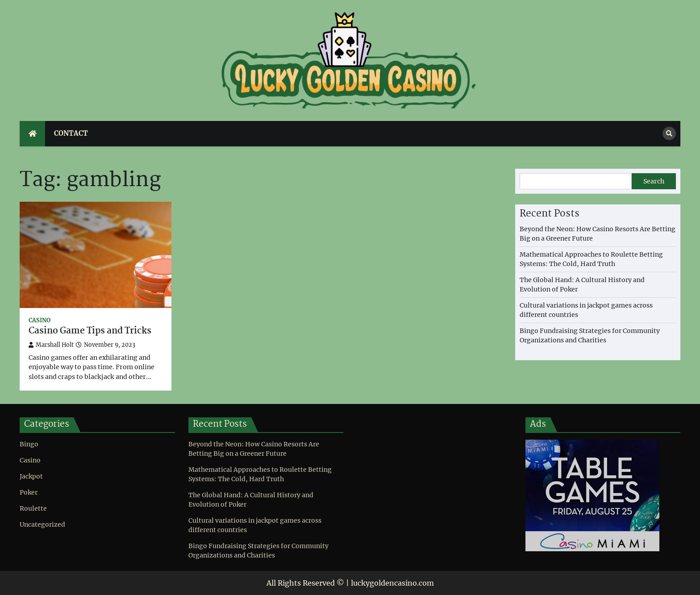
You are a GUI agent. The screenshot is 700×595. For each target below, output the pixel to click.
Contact (71, 133)
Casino (40, 320)
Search (654, 181)
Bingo (29, 444)
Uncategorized (42, 524)
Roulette (33, 508)
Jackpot (31, 476)
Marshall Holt (51, 345)
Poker (29, 492)
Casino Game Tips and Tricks (90, 331)
